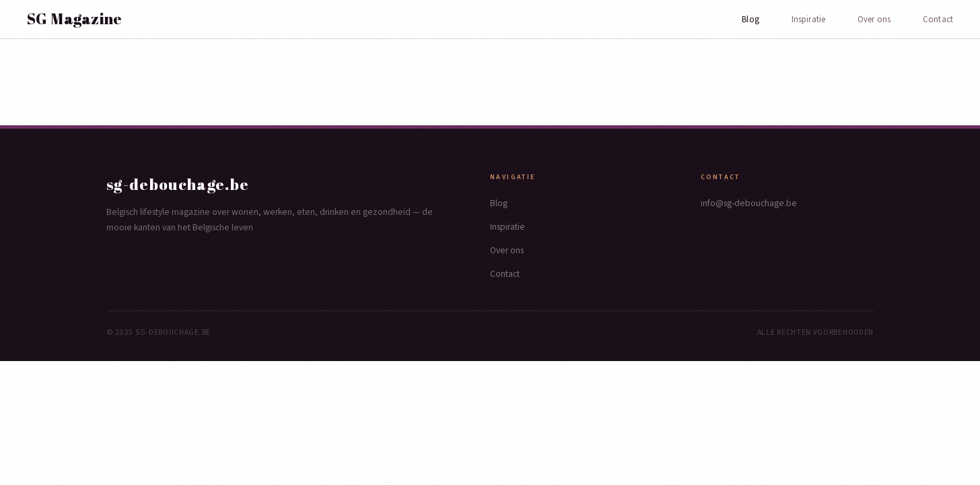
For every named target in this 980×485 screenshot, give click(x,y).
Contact (938, 20)
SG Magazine (75, 19)
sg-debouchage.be (178, 184)
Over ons (874, 20)
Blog (750, 20)
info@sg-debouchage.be (749, 203)
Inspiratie (808, 20)
